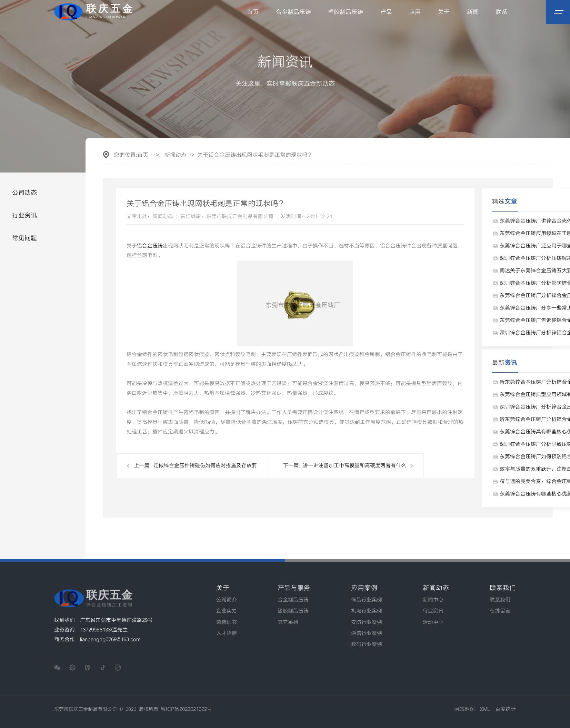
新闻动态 (176, 155)
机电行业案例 (367, 611)
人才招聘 (227, 633)
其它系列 (288, 622)
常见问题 (24, 238)
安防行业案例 (367, 622)
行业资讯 (24, 215)
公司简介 (227, 600)
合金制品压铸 (293, 12)
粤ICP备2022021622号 (186, 709)
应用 (415, 12)
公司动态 (24, 193)
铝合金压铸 (150, 246)
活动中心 (433, 622)
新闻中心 (433, 600)
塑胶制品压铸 (346, 12)
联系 (501, 12)
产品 (386, 12)
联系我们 (500, 600)
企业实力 (227, 611)
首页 (253, 12)
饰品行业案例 (367, 600)
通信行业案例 (367, 633)
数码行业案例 (367, 645)
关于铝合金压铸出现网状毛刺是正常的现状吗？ (255, 155)
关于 (444, 12)
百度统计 (506, 709)
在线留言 (500, 611)
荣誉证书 (227, 622)
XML (485, 709)
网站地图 (464, 709)
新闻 (473, 12)
